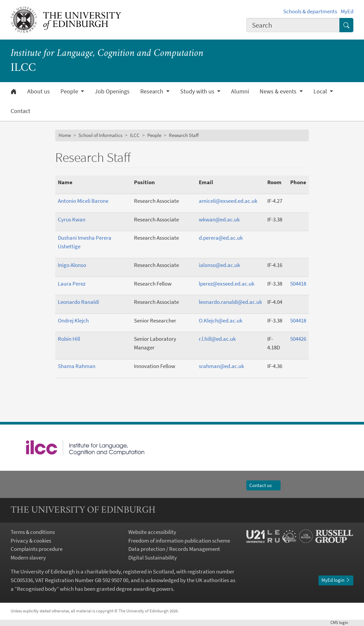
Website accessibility (152, 532)
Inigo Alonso (72, 265)
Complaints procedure (37, 549)
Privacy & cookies (31, 541)
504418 (298, 284)
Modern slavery (28, 558)
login (342, 623)
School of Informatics (100, 135)
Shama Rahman (77, 366)
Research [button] (152, 91)
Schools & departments (310, 11)
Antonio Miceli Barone (83, 201)
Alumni (240, 91)
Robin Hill (69, 339)
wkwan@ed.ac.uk (219, 219)
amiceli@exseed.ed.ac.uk (228, 201)
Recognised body (37, 589)
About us (39, 91)
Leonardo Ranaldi (78, 302)
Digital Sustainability (153, 558)
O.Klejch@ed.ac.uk (221, 320)
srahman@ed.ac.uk (221, 366)
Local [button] (321, 91)
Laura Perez (72, 284)
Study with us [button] (198, 91)
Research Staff (184, 135)
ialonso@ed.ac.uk (219, 265)
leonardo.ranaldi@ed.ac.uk (230, 302)
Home (65, 135)
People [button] (70, 91)
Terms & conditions (33, 532)
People (154, 135)
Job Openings (112, 91)
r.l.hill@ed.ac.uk (217, 339)
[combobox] (293, 25)
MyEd (347, 11)
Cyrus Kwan (72, 219)
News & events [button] (279, 91)
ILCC (135, 135)
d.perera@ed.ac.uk (221, 238)
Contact (20, 111)
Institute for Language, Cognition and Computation (107, 54)
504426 (298, 339)
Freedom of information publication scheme (179, 541)
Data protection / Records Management (174, 549)
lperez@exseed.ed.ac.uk (227, 284)
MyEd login (336, 580)
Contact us (263, 485)
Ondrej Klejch (73, 320)
